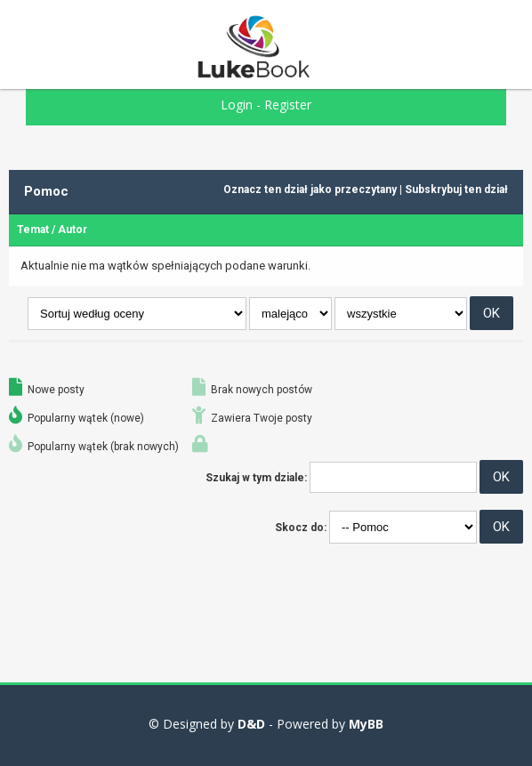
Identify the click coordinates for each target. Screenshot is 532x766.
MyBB (366, 724)
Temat (33, 230)
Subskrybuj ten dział (456, 189)
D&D (251, 724)
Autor (73, 230)
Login (237, 105)
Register (288, 105)
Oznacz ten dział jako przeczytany (310, 189)
